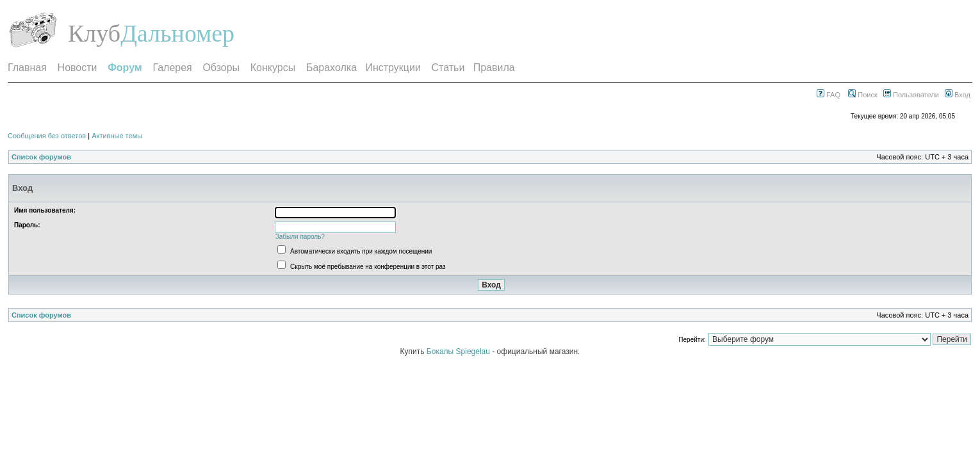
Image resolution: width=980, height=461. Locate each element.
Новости (78, 68)
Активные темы (117, 136)
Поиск (863, 95)
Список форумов (41, 157)
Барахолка (331, 68)
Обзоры (221, 68)
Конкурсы (273, 68)
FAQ (829, 95)
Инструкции (393, 68)
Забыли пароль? (300, 237)
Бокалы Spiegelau (459, 352)
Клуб (94, 33)
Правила (494, 68)
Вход (958, 95)
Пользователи (911, 95)
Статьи (448, 68)
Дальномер (177, 33)
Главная (27, 68)
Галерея (172, 68)
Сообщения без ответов (47, 136)
